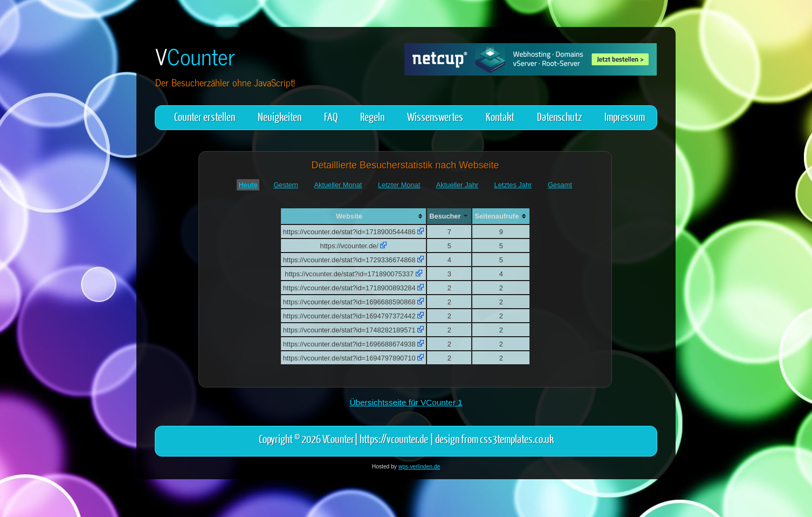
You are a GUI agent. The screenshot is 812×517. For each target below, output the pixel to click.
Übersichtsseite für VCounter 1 (406, 402)
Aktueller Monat (338, 185)
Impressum (625, 116)
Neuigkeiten (280, 116)
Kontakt (500, 116)
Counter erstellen (205, 116)
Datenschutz (559, 116)
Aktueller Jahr (457, 185)
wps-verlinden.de (419, 467)
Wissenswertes (435, 116)
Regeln (372, 116)
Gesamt (560, 185)
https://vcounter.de (394, 438)
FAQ (331, 116)
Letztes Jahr (513, 185)
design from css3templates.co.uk (494, 438)
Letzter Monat (399, 185)
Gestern (286, 185)
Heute (248, 185)
